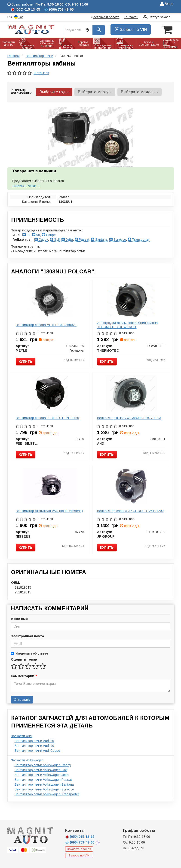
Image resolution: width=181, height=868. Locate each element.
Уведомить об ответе (29, 653)
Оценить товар (24, 659)
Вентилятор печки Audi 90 (34, 746)
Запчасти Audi (22, 736)
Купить (26, 362)
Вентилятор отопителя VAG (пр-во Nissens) (49, 511)
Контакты (131, 17)
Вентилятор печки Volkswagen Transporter (47, 794)
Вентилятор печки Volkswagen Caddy (43, 765)
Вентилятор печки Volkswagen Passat (43, 780)
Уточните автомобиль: (21, 91)
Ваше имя (19, 619)
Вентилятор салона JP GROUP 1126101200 (130, 511)
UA (19, 17)
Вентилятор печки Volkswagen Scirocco (44, 789)
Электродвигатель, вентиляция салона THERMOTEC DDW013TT (127, 325)
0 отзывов (41, 73)
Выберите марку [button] (95, 92)
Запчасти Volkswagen (27, 760)
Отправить (22, 700)
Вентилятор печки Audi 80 (34, 741)
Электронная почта (27, 636)
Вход (166, 4)
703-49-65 (80, 842)
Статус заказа (156, 17)
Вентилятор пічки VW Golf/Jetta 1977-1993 (129, 418)
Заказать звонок (79, 849)
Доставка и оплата (105, 17)
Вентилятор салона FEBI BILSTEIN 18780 (47, 418)
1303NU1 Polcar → (26, 186)
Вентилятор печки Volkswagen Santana (44, 784)
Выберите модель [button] (139, 92)
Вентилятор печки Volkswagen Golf (41, 770)
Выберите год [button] (54, 92)
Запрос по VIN (131, 30)
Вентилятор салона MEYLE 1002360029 (46, 325)
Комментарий (24, 676)
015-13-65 (80, 837)
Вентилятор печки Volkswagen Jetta (42, 775)
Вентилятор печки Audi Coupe (37, 751)
